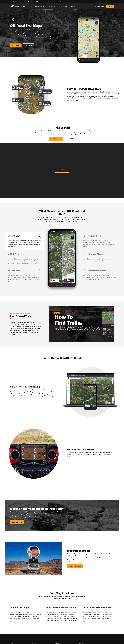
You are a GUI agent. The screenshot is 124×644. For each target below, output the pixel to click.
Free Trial (70, 139)
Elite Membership (40, 6)
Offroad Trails (80, 643)
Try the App (16, 45)
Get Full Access (56, 139)
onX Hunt (20, 2)
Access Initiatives (59, 2)
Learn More (29, 45)
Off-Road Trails (52, 6)
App (24, 6)
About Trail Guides (75, 566)
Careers (34, 643)
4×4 (18, 261)
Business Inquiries (59, 643)
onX (13, 2)
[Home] (15, 6)
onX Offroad (29, 2)
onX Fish (49, 2)
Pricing (30, 6)
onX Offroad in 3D (39, 390)
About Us (12, 643)
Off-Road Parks (63, 6)
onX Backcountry (39, 2)
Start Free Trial (99, 6)
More (73, 6)
